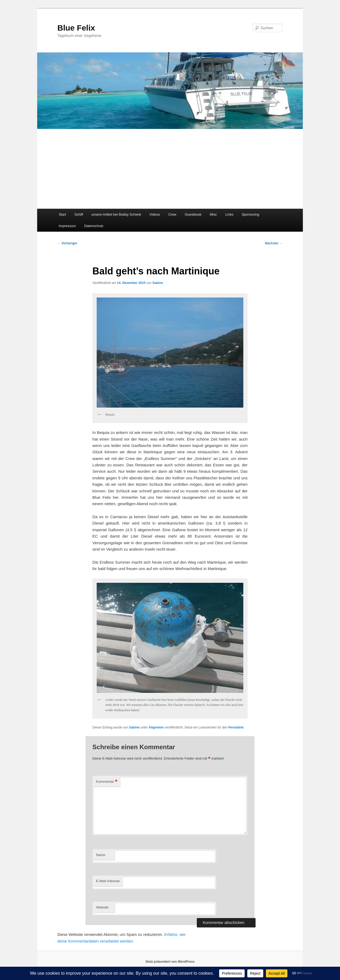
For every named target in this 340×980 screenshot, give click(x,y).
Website (102, 907)
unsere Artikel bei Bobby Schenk (116, 214)
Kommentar (107, 782)
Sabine (158, 283)
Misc (213, 214)
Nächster (274, 243)
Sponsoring (250, 214)
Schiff (79, 214)
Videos (155, 214)
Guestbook (193, 214)
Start (62, 214)
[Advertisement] (170, 169)
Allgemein (156, 727)
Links (229, 214)
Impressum (67, 226)
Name (101, 855)
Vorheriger (67, 243)
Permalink (236, 727)
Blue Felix (76, 28)
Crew (172, 214)
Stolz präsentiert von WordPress (170, 962)
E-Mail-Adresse (108, 881)
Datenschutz (94, 226)
